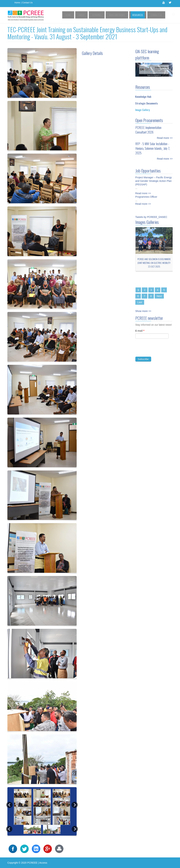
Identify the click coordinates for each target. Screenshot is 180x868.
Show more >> (143, 311)
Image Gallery (142, 110)
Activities (105, 15)
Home (17, 3)
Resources (141, 15)
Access (43, 863)
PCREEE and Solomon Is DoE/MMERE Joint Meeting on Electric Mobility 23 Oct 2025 (154, 263)
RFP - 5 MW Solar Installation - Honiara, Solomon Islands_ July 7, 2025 (153, 148)
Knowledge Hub (143, 97)
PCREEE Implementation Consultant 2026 (148, 130)
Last (140, 302)
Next (159, 296)
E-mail (140, 333)
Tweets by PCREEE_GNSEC (151, 217)
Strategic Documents (147, 103)
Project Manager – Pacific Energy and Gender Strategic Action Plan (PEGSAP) (154, 179)
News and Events (123, 15)
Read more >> (165, 138)
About (93, 15)
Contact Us (27, 3)
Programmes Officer (146, 195)
